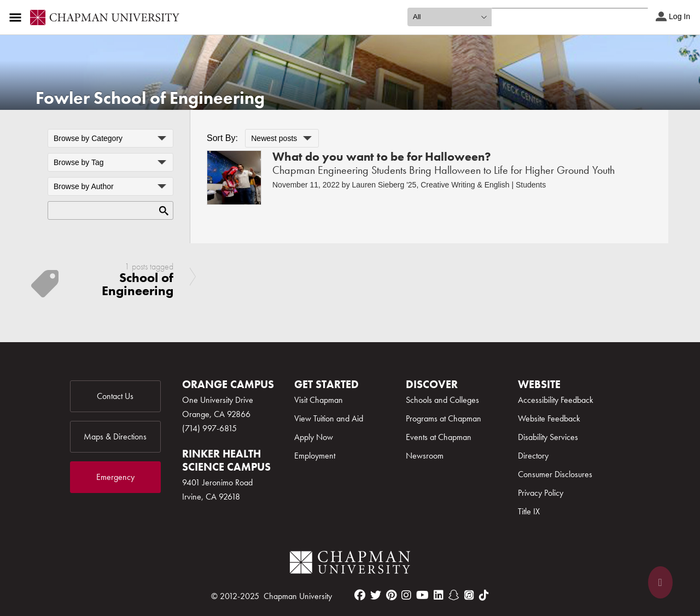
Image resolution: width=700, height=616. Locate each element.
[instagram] (406, 595)
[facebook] (360, 595)
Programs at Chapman (444, 418)
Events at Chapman (439, 437)
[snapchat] (454, 595)
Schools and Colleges (442, 400)
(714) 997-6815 (209, 428)
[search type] (450, 17)
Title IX (529, 511)
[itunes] (469, 595)
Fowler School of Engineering (150, 98)
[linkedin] (439, 595)
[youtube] (422, 595)
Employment (315, 456)
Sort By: (222, 138)
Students (531, 185)
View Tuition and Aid (329, 418)
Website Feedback (549, 418)
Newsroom (425, 456)
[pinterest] (391, 595)
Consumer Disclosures (555, 474)
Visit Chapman (319, 400)
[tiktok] (484, 595)
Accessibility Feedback (556, 400)
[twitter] (376, 595)
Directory (533, 456)
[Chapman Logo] (350, 564)
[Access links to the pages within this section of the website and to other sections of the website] (17, 17)
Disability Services (548, 437)
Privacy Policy (541, 493)
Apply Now (314, 437)
